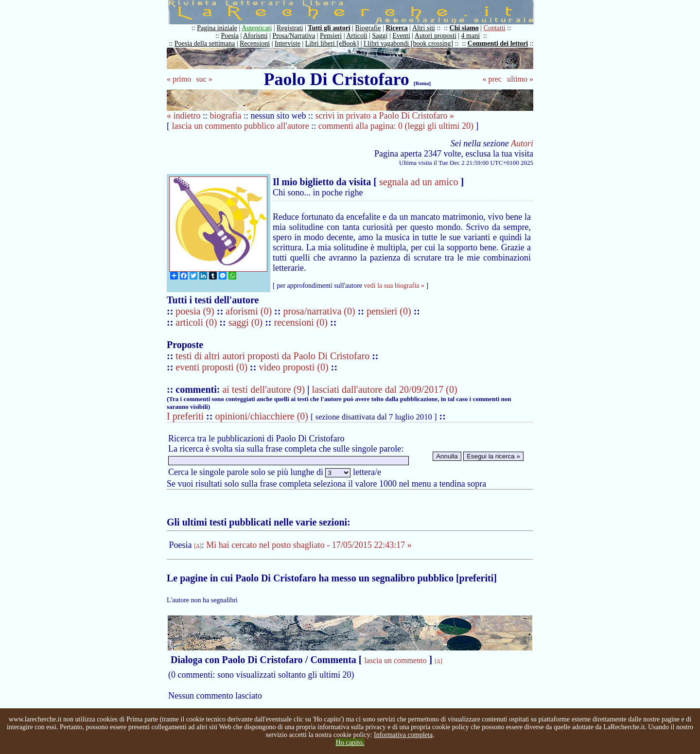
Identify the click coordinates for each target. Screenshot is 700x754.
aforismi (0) (250, 311)
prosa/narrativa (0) (320, 311)
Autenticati (257, 28)
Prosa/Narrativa (294, 36)
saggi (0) (247, 322)
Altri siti (424, 28)
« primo (179, 79)
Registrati (290, 28)
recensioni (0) (301, 322)
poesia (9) (196, 311)
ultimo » (520, 79)
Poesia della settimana (205, 44)
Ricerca (397, 28)
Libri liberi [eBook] (332, 44)
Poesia (230, 36)
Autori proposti (436, 36)
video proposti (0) (293, 367)
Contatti (495, 28)
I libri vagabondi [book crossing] (408, 44)
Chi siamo (464, 28)
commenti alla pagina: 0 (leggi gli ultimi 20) (396, 126)
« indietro (184, 116)
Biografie (368, 28)
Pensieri (331, 36)
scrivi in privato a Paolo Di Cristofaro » (384, 116)
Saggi (380, 36)
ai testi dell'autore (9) (263, 389)
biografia (226, 116)
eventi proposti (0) (211, 367)
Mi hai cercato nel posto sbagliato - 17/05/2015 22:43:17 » (309, 545)
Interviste (288, 44)
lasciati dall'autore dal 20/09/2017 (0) (384, 389)
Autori (522, 143)
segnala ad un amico (419, 182)
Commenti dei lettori (498, 44)
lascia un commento (395, 660)
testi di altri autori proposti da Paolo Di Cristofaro (272, 356)
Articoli (357, 36)
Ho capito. (350, 743)
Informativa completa (403, 735)
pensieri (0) (390, 311)
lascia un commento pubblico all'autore (241, 126)
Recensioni (255, 44)
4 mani (471, 36)
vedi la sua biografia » (394, 286)
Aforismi (255, 36)
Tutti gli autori (329, 28)
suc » (204, 79)
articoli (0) (197, 322)
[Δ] (198, 546)
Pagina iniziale (217, 28)
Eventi (401, 36)
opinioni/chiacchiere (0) (262, 416)
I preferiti (185, 416)
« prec (492, 79)
